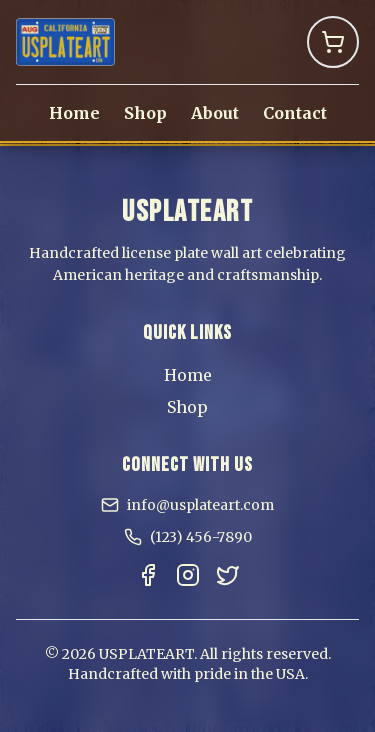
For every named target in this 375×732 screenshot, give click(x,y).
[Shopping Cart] (333, 42)
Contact (295, 113)
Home (74, 113)
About (215, 113)
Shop (145, 113)
